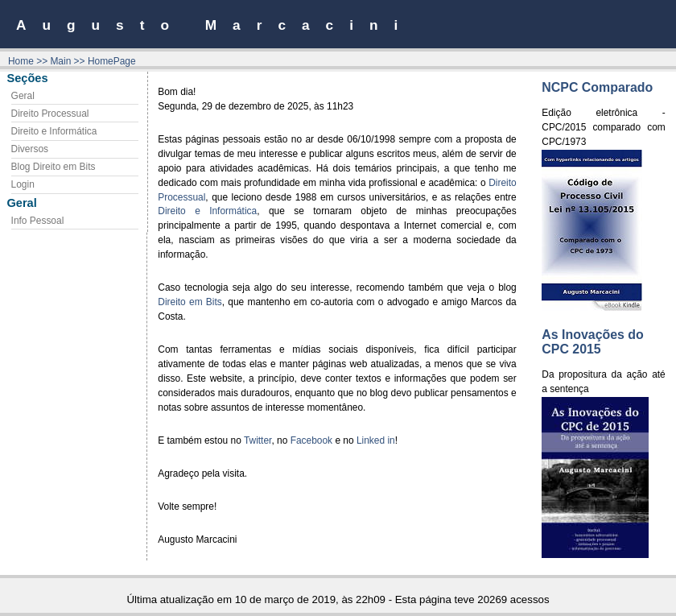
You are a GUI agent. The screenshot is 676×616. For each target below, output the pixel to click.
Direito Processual (50, 114)
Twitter (258, 440)
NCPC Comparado (597, 87)
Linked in (376, 440)
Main (60, 61)
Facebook (311, 440)
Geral (23, 96)
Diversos (30, 149)
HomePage (112, 61)
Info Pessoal (38, 221)
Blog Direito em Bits (54, 167)
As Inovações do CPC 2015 (593, 342)
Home (21, 61)
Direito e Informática (54, 131)
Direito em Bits (190, 302)
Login (23, 184)
